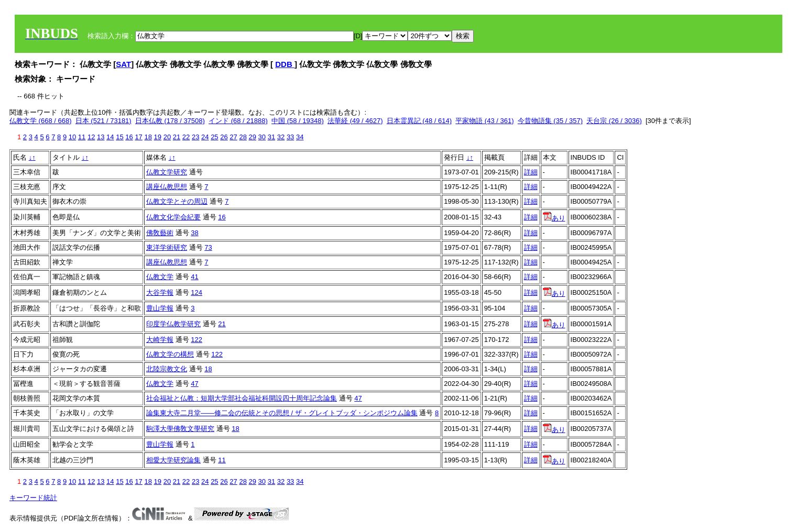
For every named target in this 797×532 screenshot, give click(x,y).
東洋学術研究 (167, 247)
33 (290, 137)
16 (129, 137)
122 (196, 340)
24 (205, 137)
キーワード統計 (33, 498)
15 (119, 137)
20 (167, 137)
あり (554, 218)
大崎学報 (160, 340)
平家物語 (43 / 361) (484, 121)
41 (194, 277)
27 (233, 137)
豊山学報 (160, 308)
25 (214, 137)
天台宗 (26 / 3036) (614, 121)
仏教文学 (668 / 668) (41, 121)
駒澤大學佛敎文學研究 (180, 429)
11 (82, 137)
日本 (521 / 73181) (103, 121)
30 (262, 137)
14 (110, 137)
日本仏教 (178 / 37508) (170, 121)
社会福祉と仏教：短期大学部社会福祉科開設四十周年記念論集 (242, 398)
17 (138, 137)
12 (91, 137)
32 (281, 137)
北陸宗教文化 (167, 369)
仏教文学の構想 (170, 354)
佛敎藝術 (160, 233)
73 (208, 247)
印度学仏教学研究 (173, 324)
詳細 (531, 172)
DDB (285, 64)
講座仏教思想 (167, 187)
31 (271, 137)
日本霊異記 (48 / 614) (419, 121)
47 (194, 384)
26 (224, 137)
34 (300, 137)
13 (101, 137)
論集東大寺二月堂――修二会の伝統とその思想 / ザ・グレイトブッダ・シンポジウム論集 (282, 413)
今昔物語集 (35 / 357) (550, 121)
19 (158, 137)
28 (243, 137)
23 (195, 137)
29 (253, 137)
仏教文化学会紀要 (173, 217)
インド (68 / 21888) (238, 121)
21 (177, 137)
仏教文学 (160, 277)
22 (186, 137)
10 (72, 137)
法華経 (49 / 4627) (355, 121)
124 (196, 292)
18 (148, 137)
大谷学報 (160, 292)
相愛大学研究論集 (173, 460)
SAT (123, 64)
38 (194, 233)
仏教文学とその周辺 (177, 201)
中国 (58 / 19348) (298, 121)
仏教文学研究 (167, 172)
